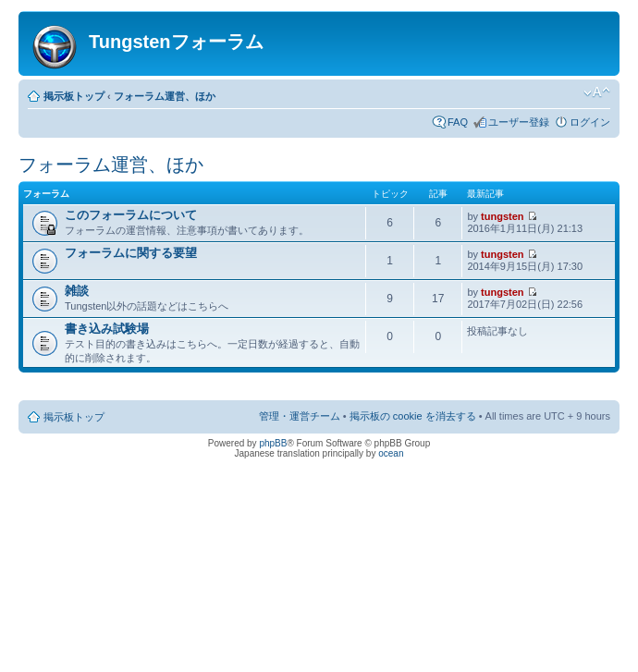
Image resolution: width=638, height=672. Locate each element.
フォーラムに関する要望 (131, 253)
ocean (391, 453)
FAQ (458, 122)
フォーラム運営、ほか (165, 96)
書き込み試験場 (107, 329)
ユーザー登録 (519, 122)
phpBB (273, 443)
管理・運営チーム (300, 416)
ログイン (590, 122)
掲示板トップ (74, 96)
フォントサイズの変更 (597, 92)
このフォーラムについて (131, 215)
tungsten (502, 216)
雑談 (77, 291)
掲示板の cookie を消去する (413, 416)
